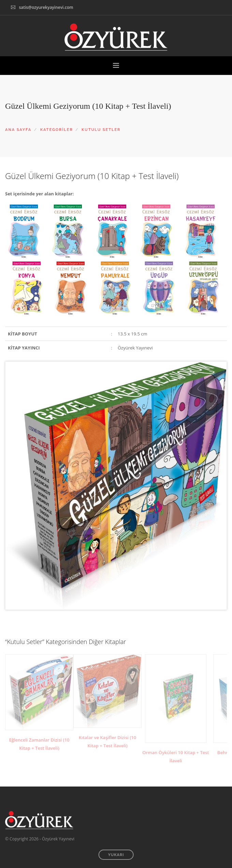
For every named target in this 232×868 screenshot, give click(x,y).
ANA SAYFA (18, 130)
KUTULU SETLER (101, 130)
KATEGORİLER (57, 130)
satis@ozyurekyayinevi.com (46, 7)
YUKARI (116, 855)
